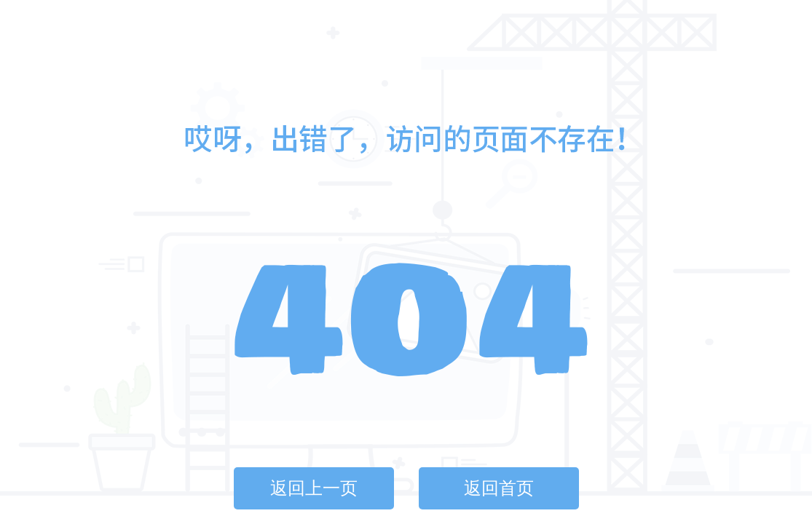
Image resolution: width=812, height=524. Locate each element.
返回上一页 (314, 488)
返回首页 (499, 488)
